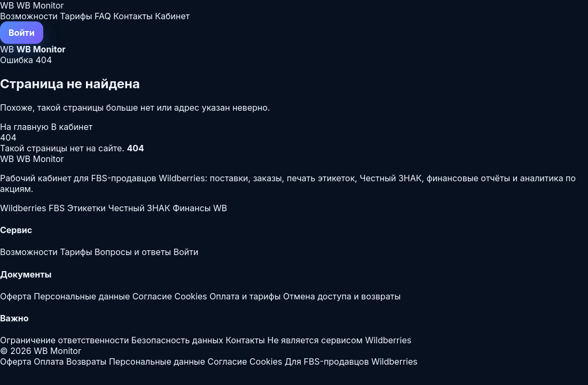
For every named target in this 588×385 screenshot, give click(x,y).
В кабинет (72, 127)
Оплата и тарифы (245, 296)
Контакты (133, 16)
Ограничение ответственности (64, 340)
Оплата (49, 361)
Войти (22, 33)
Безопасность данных (177, 340)
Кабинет (172, 16)
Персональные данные (82, 296)
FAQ (103, 16)
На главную (26, 127)
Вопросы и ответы (133, 252)
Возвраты (86, 361)
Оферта (16, 296)
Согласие (152, 296)
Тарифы (76, 16)
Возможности (29, 16)
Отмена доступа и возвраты (342, 296)
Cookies (190, 296)
